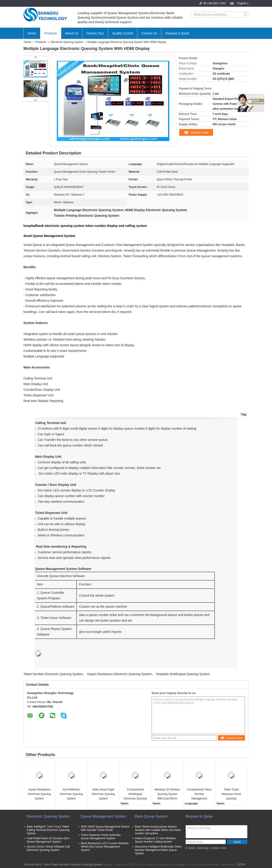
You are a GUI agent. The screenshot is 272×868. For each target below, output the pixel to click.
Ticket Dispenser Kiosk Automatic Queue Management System (101, 837)
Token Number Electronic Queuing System (53, 674)
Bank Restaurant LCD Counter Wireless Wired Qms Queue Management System (105, 847)
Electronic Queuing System (67, 42)
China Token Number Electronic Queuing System (73, 865)
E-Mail (190, 848)
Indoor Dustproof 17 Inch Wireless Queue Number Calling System (155, 840)
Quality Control (123, 33)
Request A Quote (177, 33)
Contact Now (199, 132)
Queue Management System (104, 816)
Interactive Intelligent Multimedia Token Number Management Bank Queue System (158, 850)
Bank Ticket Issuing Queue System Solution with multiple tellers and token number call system (158, 830)
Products (51, 33)
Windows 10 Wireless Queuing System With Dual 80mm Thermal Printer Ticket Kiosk (167, 794)
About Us (72, 33)
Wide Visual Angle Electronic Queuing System (103, 794)
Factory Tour (95, 33)
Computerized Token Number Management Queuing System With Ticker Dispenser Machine (199, 794)
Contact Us (149, 33)
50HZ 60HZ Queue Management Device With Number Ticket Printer (105, 828)
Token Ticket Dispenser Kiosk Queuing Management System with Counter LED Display (231, 794)
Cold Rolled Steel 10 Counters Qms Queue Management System (48, 840)
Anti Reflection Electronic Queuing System (71, 794)
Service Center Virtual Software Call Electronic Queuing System (48, 848)
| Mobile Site (218, 848)
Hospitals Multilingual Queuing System (183, 674)
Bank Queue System (151, 816)
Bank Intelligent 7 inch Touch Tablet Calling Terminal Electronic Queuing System (48, 830)
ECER (241, 865)
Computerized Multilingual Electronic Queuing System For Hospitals (135, 794)
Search (246, 15)
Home (32, 33)
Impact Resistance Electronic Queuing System (119, 674)
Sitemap (202, 848)
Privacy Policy (33, 865)
